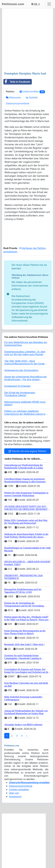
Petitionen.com (13, 4)
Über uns (14, 793)
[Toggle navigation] (49, 4)
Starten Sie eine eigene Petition (27, 451)
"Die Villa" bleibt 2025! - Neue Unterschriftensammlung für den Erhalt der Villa (24, 364)
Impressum (15, 796)
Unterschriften (32, 92)
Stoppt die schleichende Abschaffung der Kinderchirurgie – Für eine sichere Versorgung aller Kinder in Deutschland (26, 380)
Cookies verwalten (19, 789)
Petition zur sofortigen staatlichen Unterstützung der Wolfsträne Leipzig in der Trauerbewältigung (25, 414)
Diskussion (13, 97)
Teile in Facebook (17, 82)
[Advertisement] (27, 40)
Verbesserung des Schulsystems (21, 370)
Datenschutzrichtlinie (18, 103)
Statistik (32, 97)
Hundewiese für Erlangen (17, 386)
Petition (10, 92)
